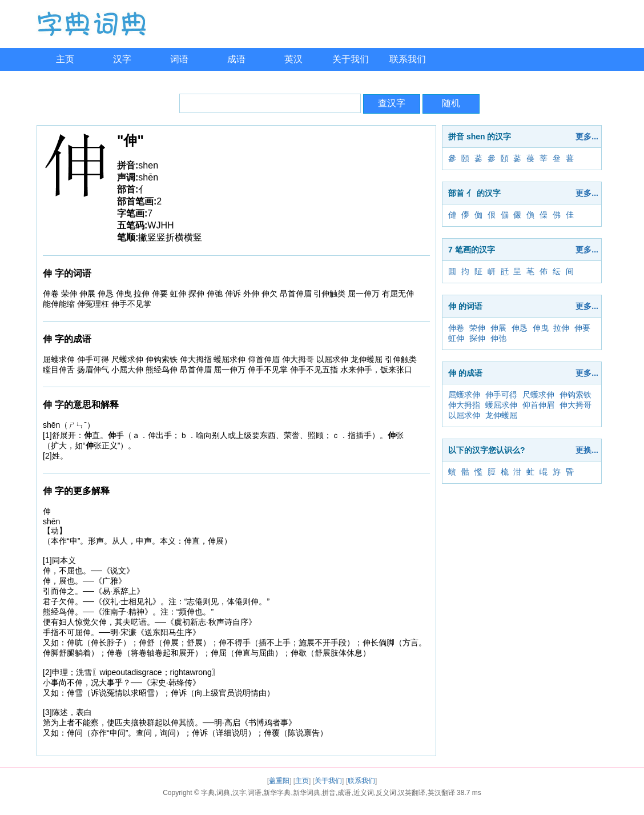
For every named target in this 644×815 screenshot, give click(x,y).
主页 (65, 59)
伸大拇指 (464, 405)
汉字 (122, 59)
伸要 (582, 328)
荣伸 (477, 328)
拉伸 (561, 328)
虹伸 (456, 338)
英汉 (293, 59)
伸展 (498, 328)
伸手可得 (501, 395)
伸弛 (498, 338)
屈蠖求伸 (464, 395)
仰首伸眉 (538, 405)
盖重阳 (279, 781)
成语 (236, 59)
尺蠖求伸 (538, 395)
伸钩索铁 (575, 395)
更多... (587, 136)
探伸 (477, 338)
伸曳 (541, 328)
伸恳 (520, 328)
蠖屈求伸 (501, 405)
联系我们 (408, 59)
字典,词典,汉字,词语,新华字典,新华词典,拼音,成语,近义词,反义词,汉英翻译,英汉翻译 (328, 793)
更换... (587, 450)
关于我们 (351, 59)
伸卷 (456, 328)
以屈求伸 (464, 415)
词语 (179, 59)
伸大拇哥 (575, 405)
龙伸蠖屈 (501, 415)
